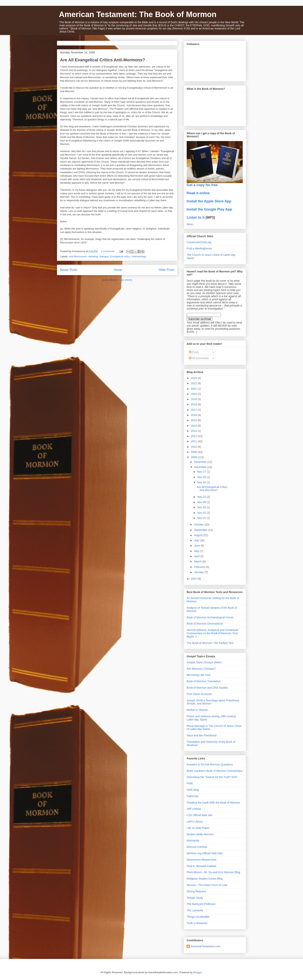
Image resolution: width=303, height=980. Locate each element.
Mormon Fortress (197, 847)
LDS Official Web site (199, 815)
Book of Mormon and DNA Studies (207, 688)
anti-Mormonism (78, 256)
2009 (194, 452)
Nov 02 (202, 513)
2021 (194, 389)
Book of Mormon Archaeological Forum (210, 617)
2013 (194, 431)
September (201, 530)
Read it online (198, 193)
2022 (194, 383)
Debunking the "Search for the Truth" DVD (212, 777)
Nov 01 (202, 518)
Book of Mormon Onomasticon (205, 624)
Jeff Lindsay (194, 809)
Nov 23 (202, 497)
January (199, 572)
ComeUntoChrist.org (199, 242)
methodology (139, 256)
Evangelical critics (120, 256)
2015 (194, 420)
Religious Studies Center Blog (205, 879)
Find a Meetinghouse (199, 248)
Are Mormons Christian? (201, 669)
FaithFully (193, 796)
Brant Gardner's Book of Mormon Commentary (215, 771)
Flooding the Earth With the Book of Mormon (213, 803)
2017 (194, 410)
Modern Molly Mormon (200, 834)
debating (93, 256)
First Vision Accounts (199, 694)
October (199, 525)
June (197, 546)
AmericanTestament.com (205, 946)
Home (118, 270)
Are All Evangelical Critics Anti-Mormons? (103, 60)
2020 (194, 394)
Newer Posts (69, 270)
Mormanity (193, 840)
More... (191, 224)
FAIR (190, 783)
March (198, 561)
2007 (194, 579)
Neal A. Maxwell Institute (201, 866)
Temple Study (195, 898)
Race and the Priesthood (202, 735)
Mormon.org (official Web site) (205, 853)
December (201, 462)
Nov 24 (202, 482)
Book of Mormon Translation (204, 681)
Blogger (197, 972)
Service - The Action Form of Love (207, 885)
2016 (194, 415)
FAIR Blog (193, 790)
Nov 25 (202, 477)
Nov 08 (202, 502)
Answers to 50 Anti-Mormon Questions (210, 764)
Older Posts (166, 270)
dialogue (104, 256)
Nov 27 (202, 472)
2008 (194, 457)
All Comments (199, 358)
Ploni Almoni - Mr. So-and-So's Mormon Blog (213, 872)
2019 (194, 399)
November (201, 467)
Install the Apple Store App (209, 201)
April (197, 556)
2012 (194, 436)
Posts (194, 352)
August (199, 535)
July (197, 540)
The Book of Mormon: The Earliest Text (210, 643)
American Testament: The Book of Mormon (138, 14)
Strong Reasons (196, 891)
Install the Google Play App (209, 209)
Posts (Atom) (125, 280)
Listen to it (196, 217)
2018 (194, 404)
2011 (194, 441)
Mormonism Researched (201, 860)
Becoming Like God (198, 675)
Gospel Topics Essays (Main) (204, 662)
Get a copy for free (202, 185)
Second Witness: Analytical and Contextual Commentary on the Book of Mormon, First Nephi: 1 (212, 633)
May (197, 551)
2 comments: (108, 251)
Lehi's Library (195, 822)
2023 (194, 378)
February (200, 567)
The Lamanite (195, 910)
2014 (194, 426)
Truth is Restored (197, 923)
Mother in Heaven (197, 710)
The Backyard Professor (201, 904)
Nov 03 (202, 507)
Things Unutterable (198, 917)
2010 (194, 447)
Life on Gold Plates (198, 828)
